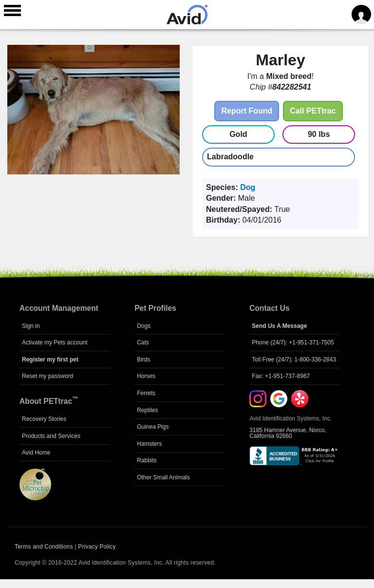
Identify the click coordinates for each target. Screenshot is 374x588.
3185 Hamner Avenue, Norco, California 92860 (288, 433)
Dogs (144, 326)
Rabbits (147, 460)
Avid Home (36, 453)
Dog (248, 187)
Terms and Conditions (44, 547)
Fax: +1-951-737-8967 (281, 376)
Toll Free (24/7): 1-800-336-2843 (294, 360)
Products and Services (51, 436)
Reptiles (147, 410)
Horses (146, 376)
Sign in (31, 326)
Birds (143, 360)
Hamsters (149, 444)
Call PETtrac (313, 111)
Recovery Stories (44, 419)
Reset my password (47, 376)
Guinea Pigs (153, 427)
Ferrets (146, 393)
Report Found (247, 111)
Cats (143, 342)
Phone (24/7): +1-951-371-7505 (293, 342)
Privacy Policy (97, 547)
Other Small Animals (163, 477)
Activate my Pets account (55, 342)
